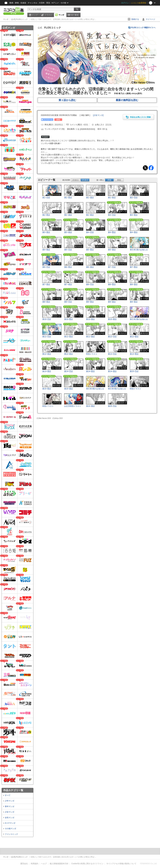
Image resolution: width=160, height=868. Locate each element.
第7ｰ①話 (112, 267)
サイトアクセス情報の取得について (121, 864)
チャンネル (32, 3)
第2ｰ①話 (134, 198)
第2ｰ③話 (68, 215)
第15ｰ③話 (69, 389)
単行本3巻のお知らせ (95, 389)
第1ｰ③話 (90, 198)
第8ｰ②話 (112, 284)
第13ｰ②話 (134, 354)
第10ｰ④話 (112, 319)
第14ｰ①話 (69, 371)
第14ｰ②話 (90, 371)
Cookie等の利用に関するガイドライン (87, 864)
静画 (17, 3)
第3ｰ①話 (112, 215)
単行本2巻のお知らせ (139, 319)
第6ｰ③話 (90, 267)
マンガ (61, 15)
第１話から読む (67, 100)
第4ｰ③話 (134, 232)
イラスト (48, 15)
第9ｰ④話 (134, 302)
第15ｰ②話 (47, 389)
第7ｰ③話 (46, 284)
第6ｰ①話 (46, 267)
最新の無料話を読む (127, 100)
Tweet (145, 168)
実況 (48, 3)
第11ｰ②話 (69, 337)
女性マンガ (10, 818)
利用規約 (35, 864)
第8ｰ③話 (134, 284)
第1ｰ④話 (112, 198)
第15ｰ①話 (134, 371)
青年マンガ (10, 806)
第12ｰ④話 (69, 354)
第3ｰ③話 (46, 232)
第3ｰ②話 (134, 215)
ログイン (125, 3)
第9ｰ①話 (68, 302)
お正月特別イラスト (73, 406)
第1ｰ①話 (46, 198)
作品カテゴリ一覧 (13, 790)
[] (98, 115)
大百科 (42, 3)
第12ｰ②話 (134, 337)
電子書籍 (75, 15)
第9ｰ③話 (112, 302)
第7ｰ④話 (68, 284)
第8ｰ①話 (90, 284)
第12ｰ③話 (47, 354)
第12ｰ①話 (112, 337)
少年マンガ (10, 801)
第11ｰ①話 (47, 337)
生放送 (23, 3)
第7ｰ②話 (134, 267)
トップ (35, 15)
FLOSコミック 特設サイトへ (143, 28)
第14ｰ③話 (112, 371)
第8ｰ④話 (46, 302)
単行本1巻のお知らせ (139, 250)
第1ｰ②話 (68, 198)
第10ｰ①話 (47, 319)
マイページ (150, 19)
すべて (8, 795)
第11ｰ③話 (90, 337)
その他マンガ (10, 829)
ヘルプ (44, 864)
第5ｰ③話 (112, 250)
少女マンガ (10, 812)
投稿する (135, 19)
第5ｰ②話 (90, 250)
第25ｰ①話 (112, 406)
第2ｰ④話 (90, 215)
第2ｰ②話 (46, 215)
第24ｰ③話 (90, 406)
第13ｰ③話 (47, 371)
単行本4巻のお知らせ (117, 389)
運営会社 (24, 864)
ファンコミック (11, 834)
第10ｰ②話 (69, 319)
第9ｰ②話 (90, 302)
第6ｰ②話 (68, 267)
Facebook (151, 168)
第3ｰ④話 (68, 232)
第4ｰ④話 (46, 250)
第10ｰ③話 (90, 319)
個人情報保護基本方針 (59, 864)
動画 (11, 3)
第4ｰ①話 (90, 232)
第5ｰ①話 (68, 250)
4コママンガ (10, 823)
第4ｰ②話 (112, 232)
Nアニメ (55, 3)
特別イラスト (92, 354)
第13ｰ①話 (112, 354)
